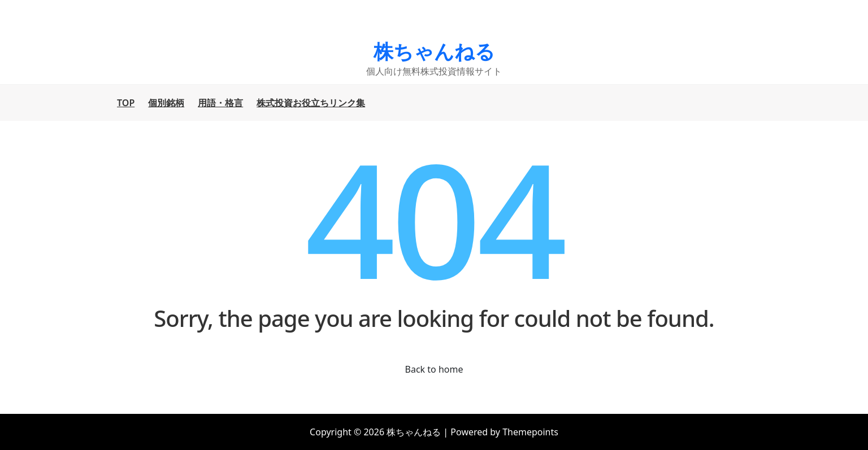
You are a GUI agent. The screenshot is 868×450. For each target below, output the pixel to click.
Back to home (434, 369)
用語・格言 (220, 103)
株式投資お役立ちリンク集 (311, 103)
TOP (126, 103)
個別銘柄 (166, 103)
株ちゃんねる (434, 51)
